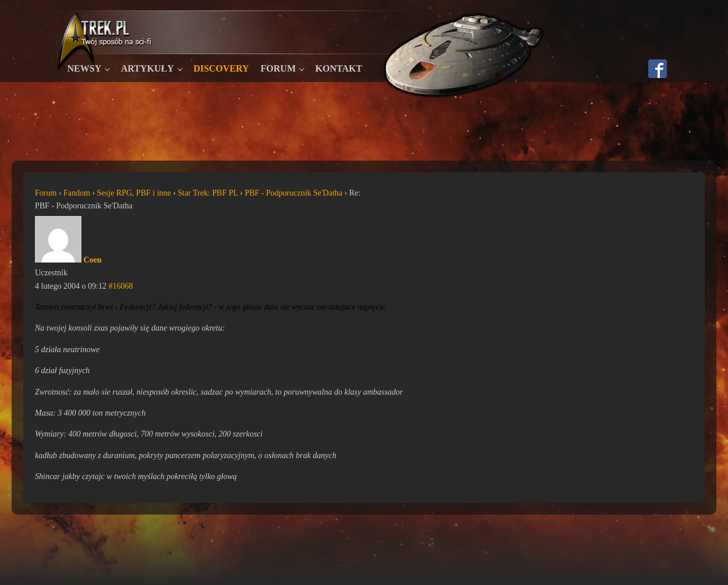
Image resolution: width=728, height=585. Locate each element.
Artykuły (148, 68)
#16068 (120, 286)
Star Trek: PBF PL (207, 193)
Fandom (77, 193)
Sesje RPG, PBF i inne (134, 193)
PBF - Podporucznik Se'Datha (293, 193)
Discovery (221, 68)
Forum (278, 68)
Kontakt (339, 68)
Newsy (85, 68)
